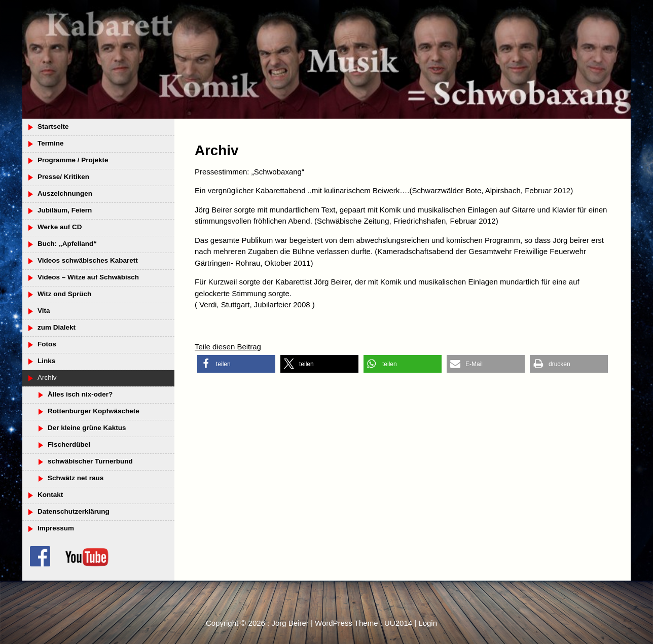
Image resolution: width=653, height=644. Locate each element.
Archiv (47, 378)
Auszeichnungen (65, 193)
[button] (236, 364)
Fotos (47, 344)
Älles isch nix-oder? (80, 394)
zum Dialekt (57, 327)
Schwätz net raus (76, 478)
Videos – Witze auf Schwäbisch (88, 277)
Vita (44, 311)
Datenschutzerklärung (74, 511)
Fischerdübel (69, 444)
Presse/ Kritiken (63, 177)
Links (46, 361)
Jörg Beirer (290, 623)
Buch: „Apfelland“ (67, 244)
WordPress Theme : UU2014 (364, 623)
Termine (51, 143)
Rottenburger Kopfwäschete (94, 411)
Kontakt (50, 495)
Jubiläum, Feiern (65, 210)
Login (428, 623)
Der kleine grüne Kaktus (87, 428)
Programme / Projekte (73, 160)
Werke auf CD (60, 227)
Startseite (53, 127)
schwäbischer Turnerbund (90, 461)
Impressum (56, 528)
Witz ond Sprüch (64, 294)
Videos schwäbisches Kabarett (88, 260)
